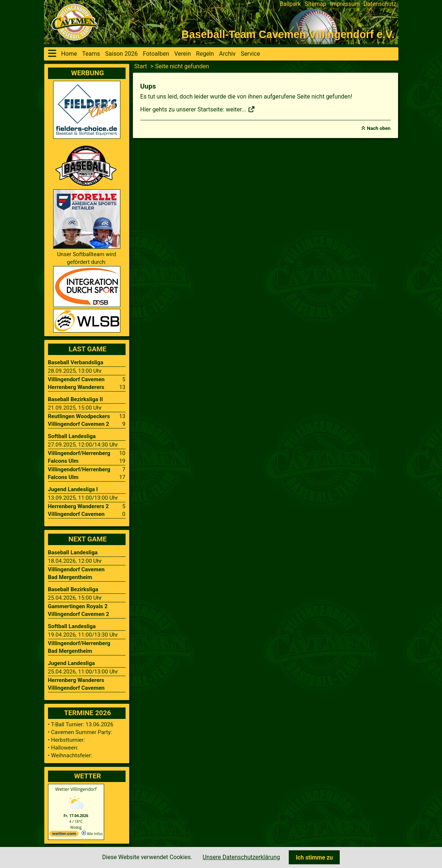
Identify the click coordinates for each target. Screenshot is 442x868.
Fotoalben (156, 54)
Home (69, 54)
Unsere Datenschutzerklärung (241, 857)
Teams (91, 54)
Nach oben (379, 128)
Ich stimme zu (314, 857)
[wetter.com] (64, 835)
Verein (183, 54)
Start (141, 66)
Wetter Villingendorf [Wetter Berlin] (76, 789)
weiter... (240, 109)
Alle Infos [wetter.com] (92, 834)
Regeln (205, 54)
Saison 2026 (121, 54)
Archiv (227, 54)
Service (250, 54)
